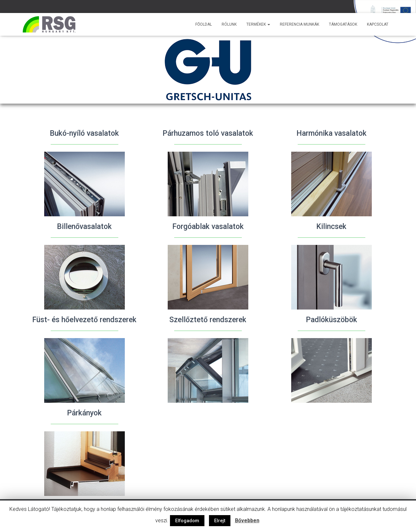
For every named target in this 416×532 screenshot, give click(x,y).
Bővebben (247, 520)
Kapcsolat (378, 24)
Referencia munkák (299, 24)
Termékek (258, 24)
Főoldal (204, 24)
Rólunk (229, 24)
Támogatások (343, 24)
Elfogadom (187, 521)
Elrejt (220, 521)
